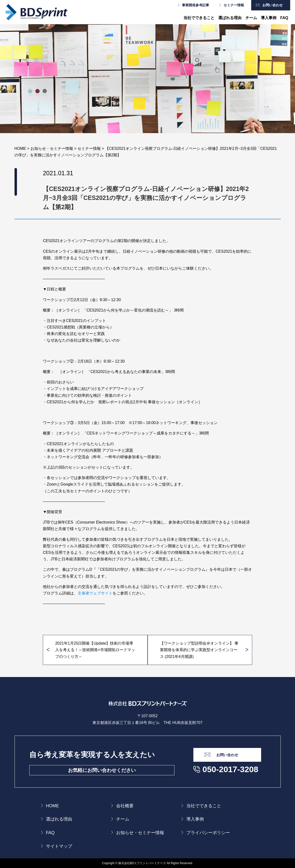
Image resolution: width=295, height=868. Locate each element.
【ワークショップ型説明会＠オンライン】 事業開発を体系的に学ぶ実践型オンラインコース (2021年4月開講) (199, 650)
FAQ (284, 18)
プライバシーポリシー (208, 833)
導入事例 (269, 18)
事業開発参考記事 (196, 5)
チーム (251, 18)
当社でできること (199, 18)
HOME (53, 806)
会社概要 (125, 806)
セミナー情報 (234, 5)
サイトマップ (59, 846)
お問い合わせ (272, 5)
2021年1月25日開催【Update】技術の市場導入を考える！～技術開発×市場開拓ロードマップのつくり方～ (95, 650)
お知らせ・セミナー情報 (140, 833)
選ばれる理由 (230, 18)
